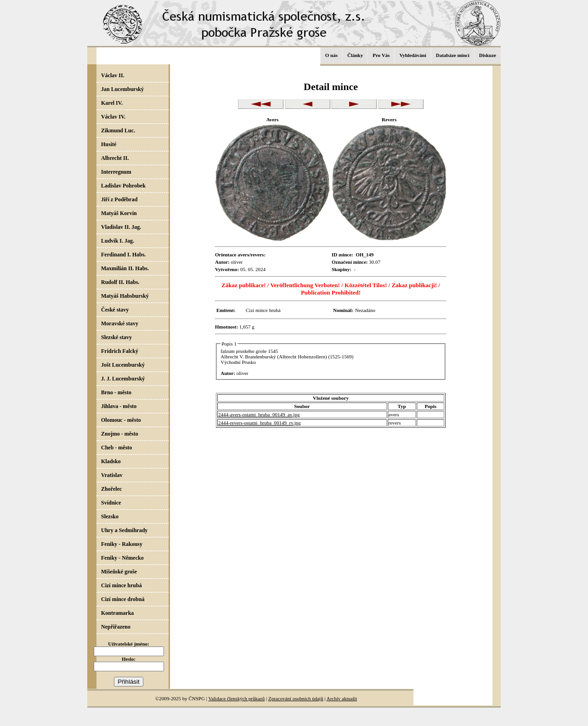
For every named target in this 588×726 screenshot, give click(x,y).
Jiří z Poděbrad (119, 199)
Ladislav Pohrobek (123, 186)
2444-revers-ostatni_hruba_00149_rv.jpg (260, 423)
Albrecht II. (115, 158)
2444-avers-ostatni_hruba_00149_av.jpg (259, 414)
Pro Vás (381, 55)
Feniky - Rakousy (122, 544)
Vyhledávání (413, 55)
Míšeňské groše (119, 572)
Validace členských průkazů (236, 698)
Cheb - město (116, 448)
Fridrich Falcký (120, 351)
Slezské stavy (116, 337)
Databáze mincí (453, 55)
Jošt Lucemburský (123, 365)
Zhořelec (111, 489)
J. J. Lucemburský (123, 379)
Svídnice (111, 503)
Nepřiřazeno (116, 627)
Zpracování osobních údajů (296, 698)
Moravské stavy (120, 323)
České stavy (115, 310)
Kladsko (111, 461)
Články (355, 55)
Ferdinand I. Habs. (123, 255)
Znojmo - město (120, 434)
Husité (109, 144)
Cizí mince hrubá (122, 585)
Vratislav (112, 475)
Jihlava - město (119, 406)
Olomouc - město (121, 420)
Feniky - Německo (122, 558)
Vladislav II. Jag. (121, 227)
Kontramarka (117, 613)
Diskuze (488, 55)
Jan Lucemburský (122, 89)
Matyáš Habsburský (125, 296)
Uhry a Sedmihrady (124, 530)
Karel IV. (112, 103)
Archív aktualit (342, 698)
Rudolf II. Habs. (120, 282)
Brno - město (116, 392)
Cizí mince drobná (123, 599)
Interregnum (116, 172)
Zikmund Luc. (118, 130)
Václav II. (113, 75)
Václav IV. (113, 117)
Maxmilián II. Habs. (125, 268)
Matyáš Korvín (119, 213)
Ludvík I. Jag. (118, 241)
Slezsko (110, 516)
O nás (331, 55)
